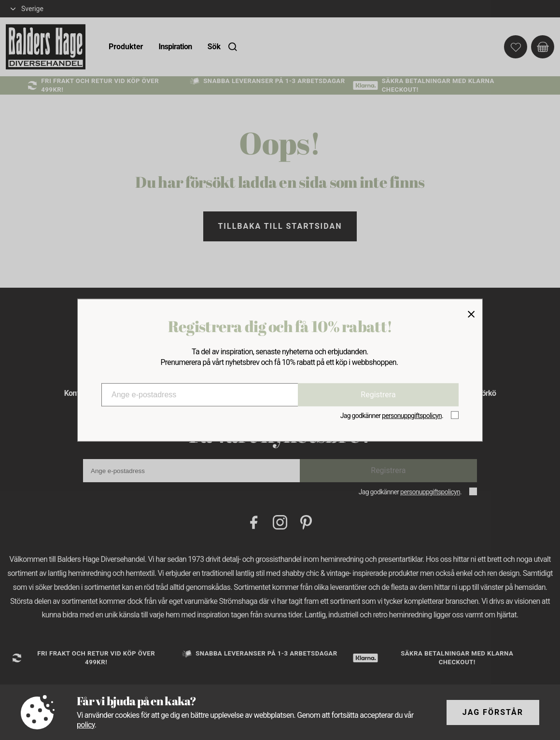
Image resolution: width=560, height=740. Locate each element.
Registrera (378, 395)
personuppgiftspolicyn (412, 416)
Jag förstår (493, 712)
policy (86, 725)
